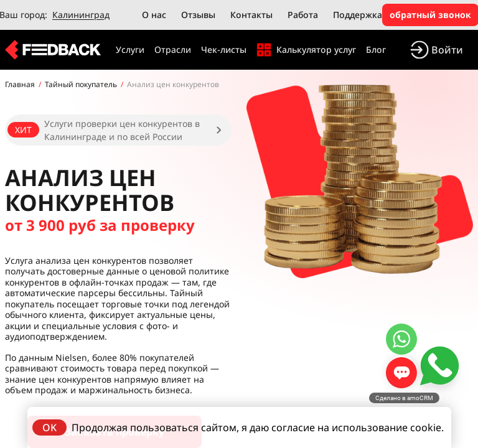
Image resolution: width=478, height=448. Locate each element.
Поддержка (358, 15)
